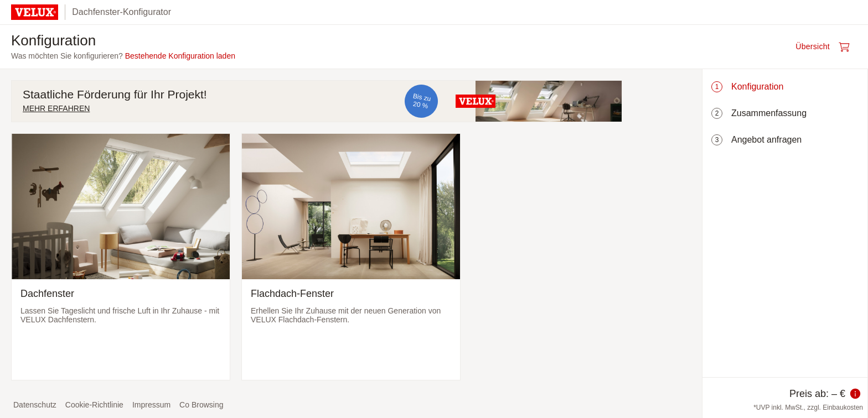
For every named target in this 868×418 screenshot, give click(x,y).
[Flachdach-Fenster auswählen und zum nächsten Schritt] (351, 257)
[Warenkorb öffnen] (826, 47)
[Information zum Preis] (855, 394)
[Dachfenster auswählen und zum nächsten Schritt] (121, 257)
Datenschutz (35, 405)
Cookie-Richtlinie (94, 405)
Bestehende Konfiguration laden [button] (180, 56)
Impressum (151, 405)
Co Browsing (201, 405)
